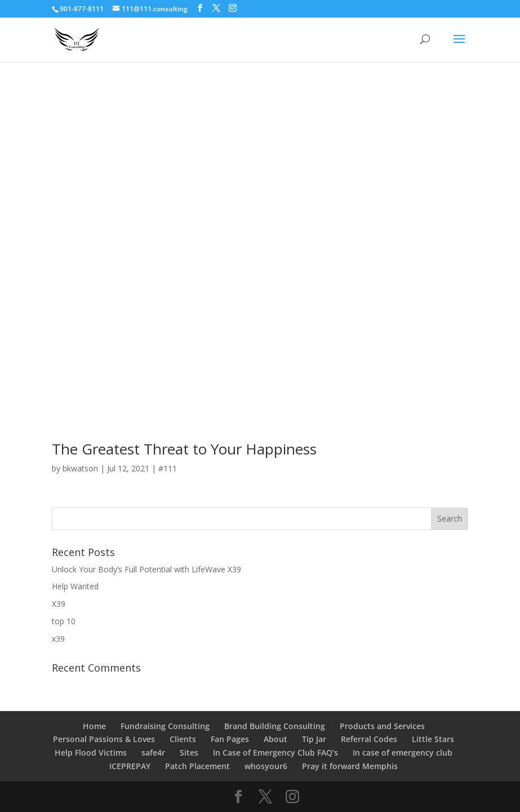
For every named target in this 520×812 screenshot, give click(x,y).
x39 (58, 639)
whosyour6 (266, 766)
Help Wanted (75, 586)
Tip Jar (314, 739)
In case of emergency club (403, 753)
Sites (189, 753)
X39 (59, 604)
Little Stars (433, 739)
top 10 (64, 621)
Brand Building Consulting (275, 726)
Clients (183, 739)
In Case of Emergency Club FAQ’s (275, 753)
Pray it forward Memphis (350, 766)
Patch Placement (197, 766)
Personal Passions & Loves (104, 739)
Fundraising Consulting (165, 726)
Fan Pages (230, 739)
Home (94, 726)
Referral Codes (369, 739)
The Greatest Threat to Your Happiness (184, 449)
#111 (168, 468)
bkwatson (80, 468)
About (275, 739)
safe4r (153, 753)
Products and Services (382, 726)
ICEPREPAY (130, 766)
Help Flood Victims (91, 753)
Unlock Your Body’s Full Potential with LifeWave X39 (146, 569)
